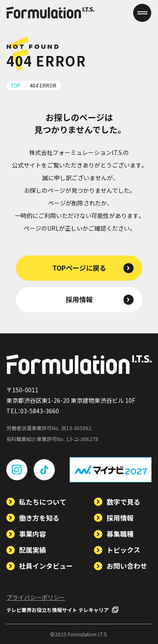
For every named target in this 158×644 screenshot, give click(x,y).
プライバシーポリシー (36, 597)
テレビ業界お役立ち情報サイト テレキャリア (62, 610)
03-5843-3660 (40, 411)
